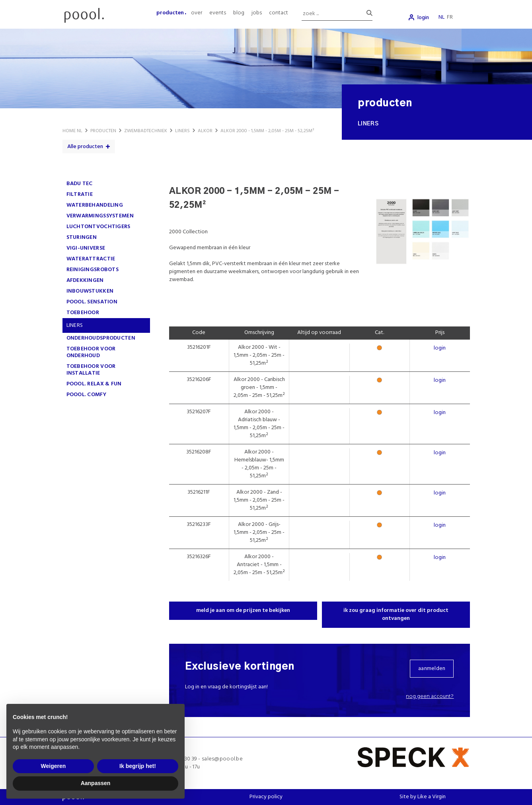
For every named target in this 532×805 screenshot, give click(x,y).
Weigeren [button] (54, 766)
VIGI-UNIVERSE (86, 248)
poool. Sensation (92, 302)
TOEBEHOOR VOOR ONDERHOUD (91, 352)
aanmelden (432, 669)
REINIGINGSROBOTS (93, 270)
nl (441, 17)
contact (279, 13)
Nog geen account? (430, 697)
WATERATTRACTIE (91, 259)
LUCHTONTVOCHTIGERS (98, 227)
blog (239, 13)
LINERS (75, 325)
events (218, 13)
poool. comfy (86, 395)
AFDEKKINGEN (85, 280)
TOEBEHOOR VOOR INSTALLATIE (91, 370)
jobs (257, 13)
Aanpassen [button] (96, 783)
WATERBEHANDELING (95, 205)
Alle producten (85, 147)
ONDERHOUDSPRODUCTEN (101, 338)
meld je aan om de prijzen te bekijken (243, 611)
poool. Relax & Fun (94, 384)
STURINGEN (82, 237)
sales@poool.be (222, 759)
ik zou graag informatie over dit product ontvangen (396, 614)
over (197, 13)
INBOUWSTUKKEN (90, 291)
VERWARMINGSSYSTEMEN (100, 216)
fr (450, 17)
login (423, 18)
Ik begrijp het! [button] (138, 766)
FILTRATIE (80, 194)
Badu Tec (80, 184)
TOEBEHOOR (83, 313)
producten (170, 13)
